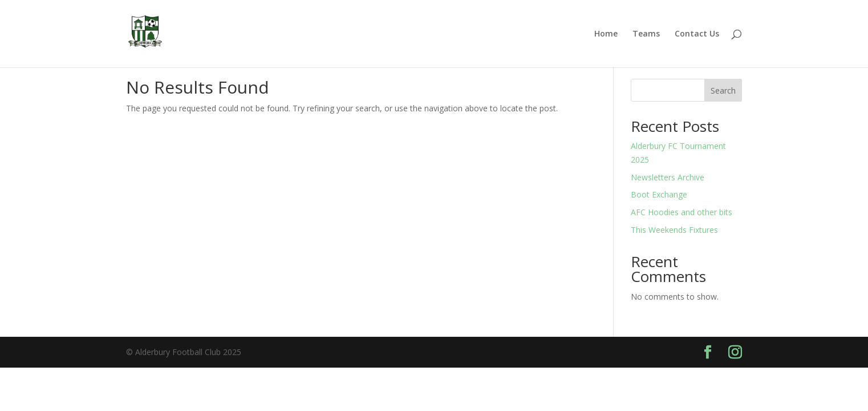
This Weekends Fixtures (674, 230)
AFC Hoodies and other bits (682, 212)
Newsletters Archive (668, 177)
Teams (646, 34)
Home (606, 34)
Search (723, 90)
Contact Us (697, 34)
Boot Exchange (659, 194)
